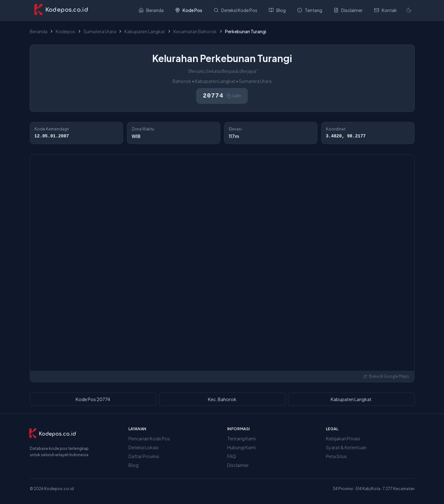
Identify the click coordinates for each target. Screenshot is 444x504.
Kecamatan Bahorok (195, 31)
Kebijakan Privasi (343, 438)
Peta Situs (336, 456)
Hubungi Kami (241, 447)
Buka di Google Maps (386, 376)
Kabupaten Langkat (145, 31)
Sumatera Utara (100, 31)
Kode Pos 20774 (93, 399)
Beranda (39, 31)
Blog (134, 465)
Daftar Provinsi (144, 456)
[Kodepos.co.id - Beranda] (61, 10)
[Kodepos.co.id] (52, 434)
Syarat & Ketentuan (346, 447)
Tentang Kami (241, 438)
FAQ (232, 456)
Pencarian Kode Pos (149, 438)
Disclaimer (238, 465)
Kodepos (66, 31)
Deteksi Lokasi (144, 447)
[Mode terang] (409, 10)
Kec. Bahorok (222, 399)
